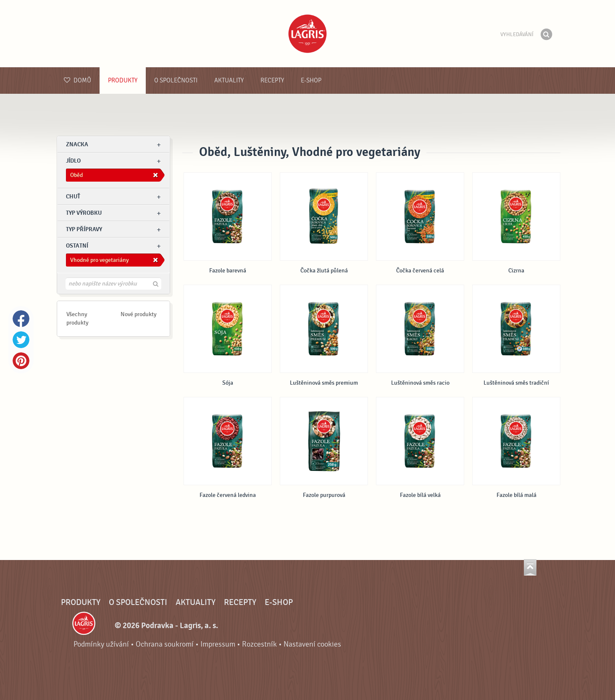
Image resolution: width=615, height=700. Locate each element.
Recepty (272, 81)
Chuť (73, 197)
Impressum (218, 644)
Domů (78, 81)
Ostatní (77, 246)
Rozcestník (259, 644)
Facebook (21, 319)
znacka (77, 144)
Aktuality (229, 81)
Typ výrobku (84, 213)
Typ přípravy (84, 229)
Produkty (123, 81)
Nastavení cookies (312, 644)
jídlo (73, 161)
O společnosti (176, 81)
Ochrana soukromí (165, 644)
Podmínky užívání (101, 644)
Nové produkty (139, 314)
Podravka (307, 34)
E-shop (311, 81)
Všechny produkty (78, 318)
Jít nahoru (530, 567)
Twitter (21, 340)
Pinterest (21, 361)
